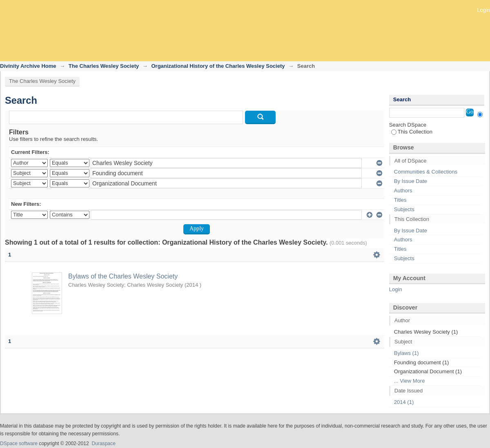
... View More (410, 381)
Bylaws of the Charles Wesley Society (123, 276)
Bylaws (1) (406, 353)
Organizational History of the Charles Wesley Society (218, 66)
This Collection (412, 132)
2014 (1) (404, 402)
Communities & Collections (426, 172)
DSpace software (19, 444)
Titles (400, 200)
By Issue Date (411, 181)
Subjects (404, 209)
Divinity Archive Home (28, 66)
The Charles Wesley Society (104, 66)
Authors (403, 191)
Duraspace (103, 444)
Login (483, 10)
